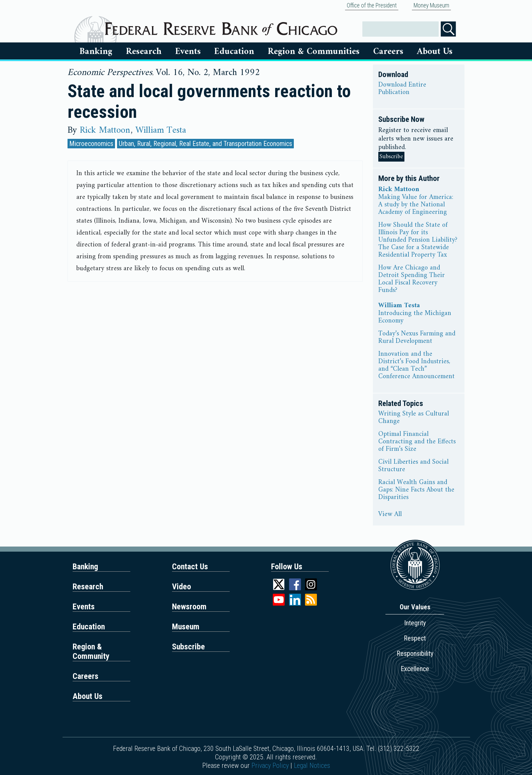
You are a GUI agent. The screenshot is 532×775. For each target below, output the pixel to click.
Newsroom (189, 607)
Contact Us (190, 567)
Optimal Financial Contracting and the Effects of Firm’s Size (417, 442)
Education (234, 52)
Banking (96, 52)
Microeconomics (91, 144)
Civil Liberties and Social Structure (413, 466)
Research (144, 52)
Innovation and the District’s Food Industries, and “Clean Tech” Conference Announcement (416, 366)
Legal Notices (312, 765)
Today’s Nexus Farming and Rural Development (417, 338)
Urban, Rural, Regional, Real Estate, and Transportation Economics (205, 144)
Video (182, 587)
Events (188, 52)
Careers (388, 52)
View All (390, 515)
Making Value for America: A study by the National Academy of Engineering (416, 205)
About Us (435, 52)
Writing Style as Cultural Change (414, 418)
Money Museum (431, 5)
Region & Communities (314, 52)
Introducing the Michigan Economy (415, 317)
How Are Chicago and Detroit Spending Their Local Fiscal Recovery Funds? (412, 279)
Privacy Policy (270, 765)
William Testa (161, 130)
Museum (186, 627)
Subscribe (391, 157)
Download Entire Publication (402, 89)
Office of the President (372, 5)
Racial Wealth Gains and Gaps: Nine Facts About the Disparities (416, 490)
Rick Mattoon (105, 130)
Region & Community (91, 651)
